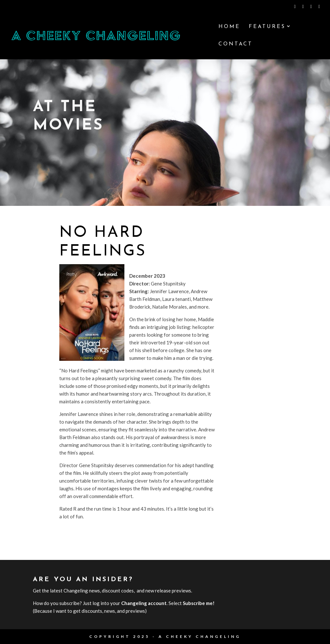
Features (267, 27)
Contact (236, 44)
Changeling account (144, 603)
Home (229, 27)
